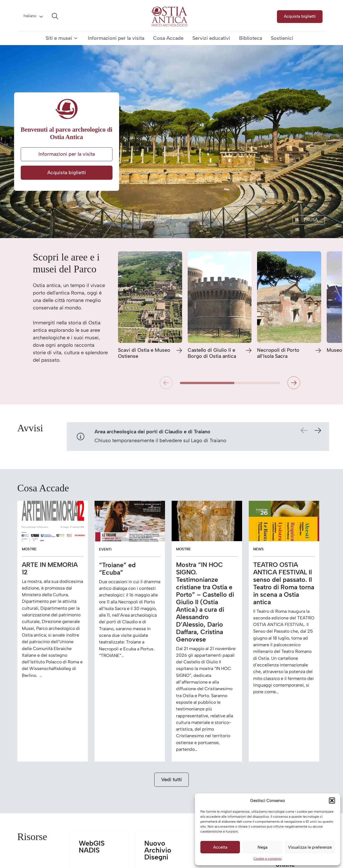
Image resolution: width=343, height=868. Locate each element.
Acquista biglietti (300, 16)
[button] (332, 801)
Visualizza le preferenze (310, 847)
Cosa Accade (168, 38)
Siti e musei (59, 38)
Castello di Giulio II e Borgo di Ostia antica (212, 353)
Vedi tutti (171, 780)
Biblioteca (251, 38)
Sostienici (282, 38)
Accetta (220, 847)
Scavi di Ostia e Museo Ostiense (144, 353)
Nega (263, 847)
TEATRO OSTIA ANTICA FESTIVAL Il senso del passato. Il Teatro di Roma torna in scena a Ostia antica (284, 583)
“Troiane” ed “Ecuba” (117, 569)
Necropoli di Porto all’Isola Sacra (278, 353)
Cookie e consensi (268, 859)
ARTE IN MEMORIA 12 (50, 569)
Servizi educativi (211, 38)
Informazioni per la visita (116, 38)
